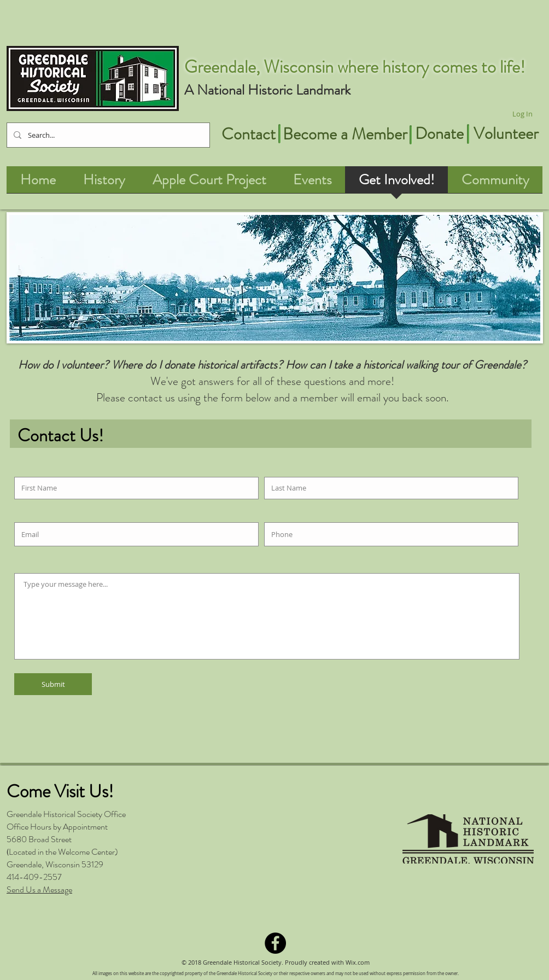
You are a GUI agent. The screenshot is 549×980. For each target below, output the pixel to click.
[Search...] (107, 135)
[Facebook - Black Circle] (275, 943)
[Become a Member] (345, 134)
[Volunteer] (506, 133)
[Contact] (248, 134)
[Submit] (53, 684)
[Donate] (439, 133)
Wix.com (358, 962)
